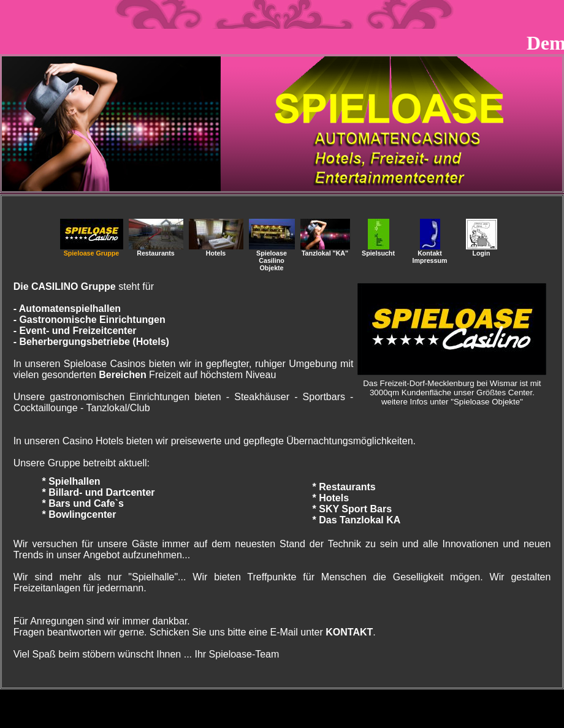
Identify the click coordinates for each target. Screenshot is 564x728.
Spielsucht (378, 250)
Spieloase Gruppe (92, 250)
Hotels (216, 250)
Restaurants (156, 250)
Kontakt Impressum (430, 254)
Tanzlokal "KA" (325, 250)
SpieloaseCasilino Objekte (272, 257)
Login (482, 250)
